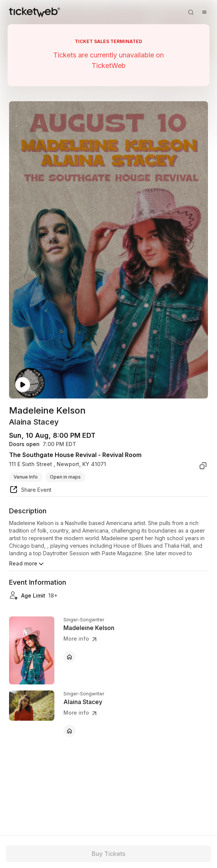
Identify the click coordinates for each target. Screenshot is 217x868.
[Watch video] (23, 385)
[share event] (30, 491)
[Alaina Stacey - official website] (69, 731)
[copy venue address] (203, 466)
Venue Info (26, 477)
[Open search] (191, 12)
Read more (27, 564)
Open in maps (65, 477)
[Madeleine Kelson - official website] (69, 657)
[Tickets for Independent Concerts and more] (35, 12)
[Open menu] (204, 12)
